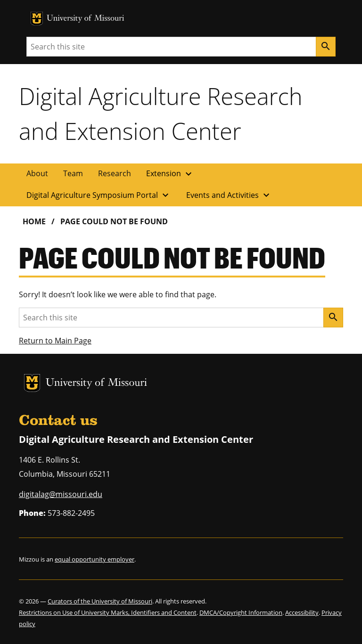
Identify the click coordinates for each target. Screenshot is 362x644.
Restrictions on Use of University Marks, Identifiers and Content (108, 612)
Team (73, 173)
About (37, 173)
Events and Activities (229, 195)
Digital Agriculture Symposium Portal (99, 195)
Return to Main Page (55, 341)
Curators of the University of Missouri (100, 601)
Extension (170, 174)
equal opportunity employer (95, 559)
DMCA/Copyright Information (241, 612)
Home (34, 221)
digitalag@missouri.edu (61, 494)
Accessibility (302, 612)
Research (115, 173)
